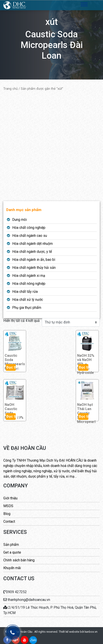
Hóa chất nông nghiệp (29, 284)
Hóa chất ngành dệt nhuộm (32, 244)
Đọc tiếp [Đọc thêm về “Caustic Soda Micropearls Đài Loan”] (11, 367)
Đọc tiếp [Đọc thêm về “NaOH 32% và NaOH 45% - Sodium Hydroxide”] (84, 367)
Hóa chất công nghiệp (29, 228)
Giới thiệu (10, 498)
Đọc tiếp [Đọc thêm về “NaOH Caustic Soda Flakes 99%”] (11, 416)
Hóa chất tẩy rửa (25, 292)
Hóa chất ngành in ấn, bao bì (34, 260)
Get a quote (12, 552)
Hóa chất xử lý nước (28, 300)
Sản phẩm (11, 545)
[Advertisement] (51, 146)
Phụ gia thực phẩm (27, 308)
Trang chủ (11, 89)
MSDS (8, 506)
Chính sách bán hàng (19, 560)
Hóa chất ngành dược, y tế (32, 252)
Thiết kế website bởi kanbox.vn (78, 632)
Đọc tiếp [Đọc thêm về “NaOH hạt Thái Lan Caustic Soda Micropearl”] (84, 416)
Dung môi (19, 220)
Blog (7, 514)
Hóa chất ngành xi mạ (29, 276)
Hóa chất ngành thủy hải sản (34, 268)
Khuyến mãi (12, 568)
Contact (9, 521)
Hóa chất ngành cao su (30, 236)
